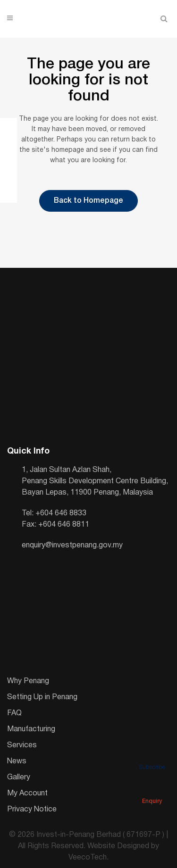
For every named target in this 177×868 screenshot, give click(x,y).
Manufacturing (31, 729)
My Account (27, 794)
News (17, 761)
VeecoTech (88, 858)
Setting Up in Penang (42, 697)
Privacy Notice (32, 810)
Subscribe (152, 754)
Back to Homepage (88, 201)
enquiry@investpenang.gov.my (72, 546)
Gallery (19, 777)
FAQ (14, 713)
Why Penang (28, 681)
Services (22, 745)
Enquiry (152, 788)
